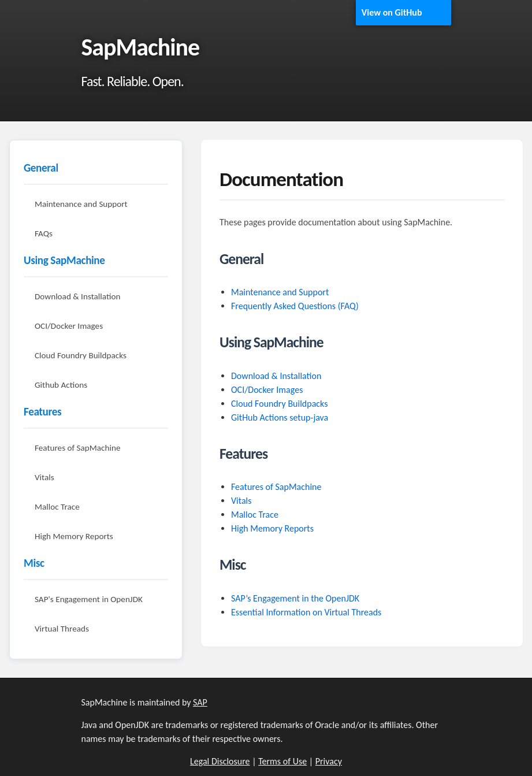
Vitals (44, 477)
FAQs (44, 233)
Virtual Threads (62, 629)
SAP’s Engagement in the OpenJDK (295, 598)
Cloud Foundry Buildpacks (81, 355)
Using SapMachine (64, 260)
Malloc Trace (57, 507)
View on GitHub (392, 12)
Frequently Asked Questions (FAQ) (295, 306)
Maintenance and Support (81, 204)
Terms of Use (282, 761)
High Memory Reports (74, 536)
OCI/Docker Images (69, 326)
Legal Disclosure (220, 761)
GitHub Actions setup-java (280, 417)
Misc (34, 563)
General (41, 168)
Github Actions (61, 385)
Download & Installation (77, 296)
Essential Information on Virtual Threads (306, 612)
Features (42, 412)
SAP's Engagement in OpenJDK (89, 599)
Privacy (329, 761)
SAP (200, 702)
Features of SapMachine (78, 448)
